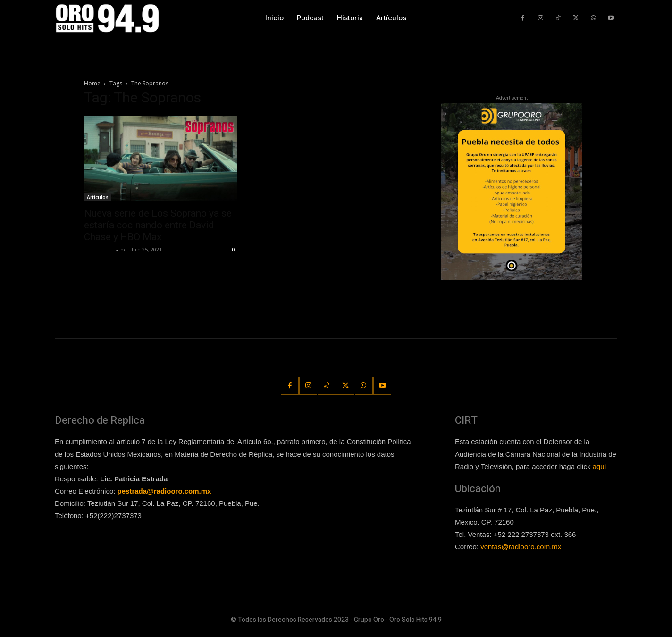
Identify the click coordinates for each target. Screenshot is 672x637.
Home (92, 83)
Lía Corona (99, 249)
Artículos (98, 197)
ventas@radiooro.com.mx (521, 547)
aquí (600, 466)
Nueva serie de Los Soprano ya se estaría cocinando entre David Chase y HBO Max (158, 225)
